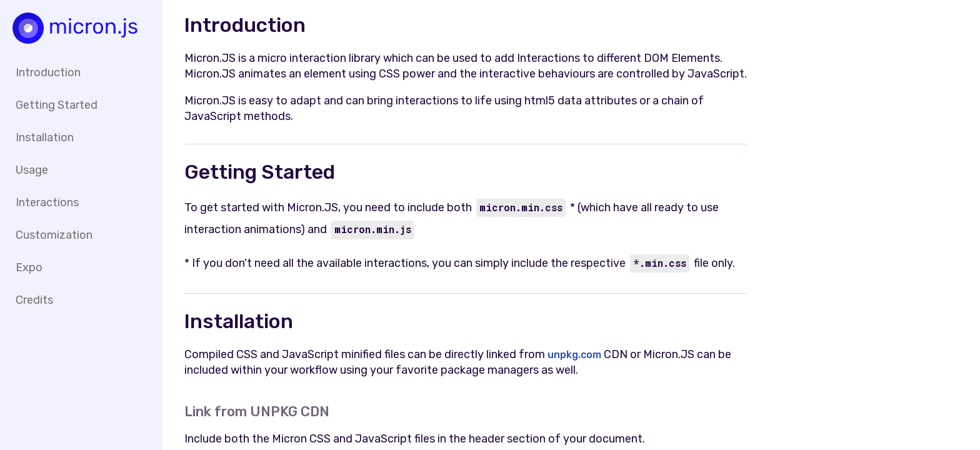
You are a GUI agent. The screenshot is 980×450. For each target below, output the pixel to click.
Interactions (47, 202)
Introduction (48, 72)
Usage (32, 170)
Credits (34, 300)
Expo (29, 267)
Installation (45, 137)
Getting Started (57, 105)
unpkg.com (576, 355)
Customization (54, 235)
